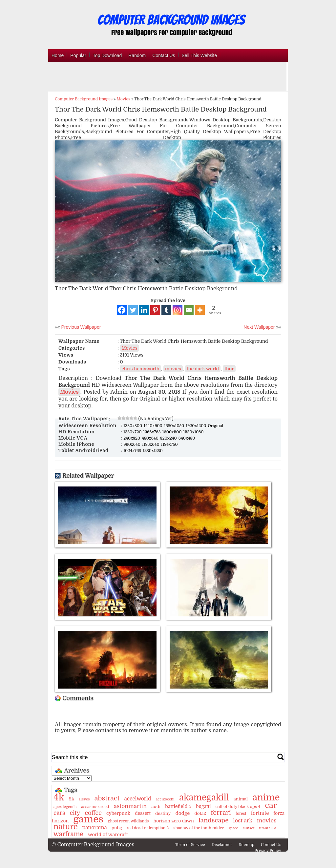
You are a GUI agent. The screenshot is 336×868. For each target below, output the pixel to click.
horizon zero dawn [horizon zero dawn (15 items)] (174, 821)
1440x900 (154, 426)
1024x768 (133, 451)
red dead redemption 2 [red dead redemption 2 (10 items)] (148, 828)
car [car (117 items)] (271, 805)
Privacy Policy (268, 851)
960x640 (132, 444)
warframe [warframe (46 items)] (68, 834)
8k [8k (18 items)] (71, 799)
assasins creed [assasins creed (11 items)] (95, 807)
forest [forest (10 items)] (241, 814)
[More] (200, 310)
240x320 (132, 438)
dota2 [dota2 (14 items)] (200, 813)
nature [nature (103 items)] (66, 827)
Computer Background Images (84, 99)
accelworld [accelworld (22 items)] (137, 799)
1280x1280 (153, 451)
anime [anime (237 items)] (266, 797)
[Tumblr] (166, 310)
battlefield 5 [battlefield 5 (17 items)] (178, 806)
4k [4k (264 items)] (59, 797)
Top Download (107, 55)
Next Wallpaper (259, 327)
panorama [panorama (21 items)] (95, 828)
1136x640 (151, 444)
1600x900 (173, 432)
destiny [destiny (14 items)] (163, 813)
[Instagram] (178, 310)
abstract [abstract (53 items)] (107, 798)
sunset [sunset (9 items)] (249, 828)
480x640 (151, 438)
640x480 (187, 438)
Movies (124, 99)
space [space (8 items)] (233, 828)
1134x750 (169, 444)
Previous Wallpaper (81, 327)
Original (215, 426)
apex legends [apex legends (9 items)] (65, 807)
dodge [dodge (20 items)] (183, 813)
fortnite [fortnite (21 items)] (260, 813)
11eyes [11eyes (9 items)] (84, 799)
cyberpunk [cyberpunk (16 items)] (118, 813)
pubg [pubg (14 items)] (117, 828)
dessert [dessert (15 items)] (143, 813)
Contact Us (164, 55)
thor (229, 369)
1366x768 (152, 432)
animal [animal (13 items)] (241, 799)
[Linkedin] (144, 310)
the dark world (203, 369)
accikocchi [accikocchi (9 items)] (165, 799)
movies (173, 369)
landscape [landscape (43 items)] (213, 820)
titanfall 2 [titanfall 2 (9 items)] (268, 828)
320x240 (169, 438)
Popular (78, 55)
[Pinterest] (155, 310)
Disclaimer (222, 845)
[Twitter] (133, 310)
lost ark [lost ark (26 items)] (242, 821)
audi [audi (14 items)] (156, 806)
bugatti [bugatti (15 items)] (203, 806)
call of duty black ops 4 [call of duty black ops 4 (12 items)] (238, 807)
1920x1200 (196, 426)
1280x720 (133, 432)
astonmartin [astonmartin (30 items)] (130, 806)
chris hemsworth (140, 369)
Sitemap (247, 845)
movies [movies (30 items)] (267, 821)
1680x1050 (175, 426)
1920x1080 (193, 432)
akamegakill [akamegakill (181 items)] (204, 797)
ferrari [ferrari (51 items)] (221, 813)
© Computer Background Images (93, 845)
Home (58, 55)
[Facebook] (122, 310)
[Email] (189, 310)
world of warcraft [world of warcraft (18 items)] (108, 835)
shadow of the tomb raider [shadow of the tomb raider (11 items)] (199, 828)
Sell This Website (199, 55)
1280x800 (133, 426)
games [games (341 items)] (88, 819)
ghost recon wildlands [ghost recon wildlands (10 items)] (128, 821)
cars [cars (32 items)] (59, 813)
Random (137, 55)
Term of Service (190, 845)
